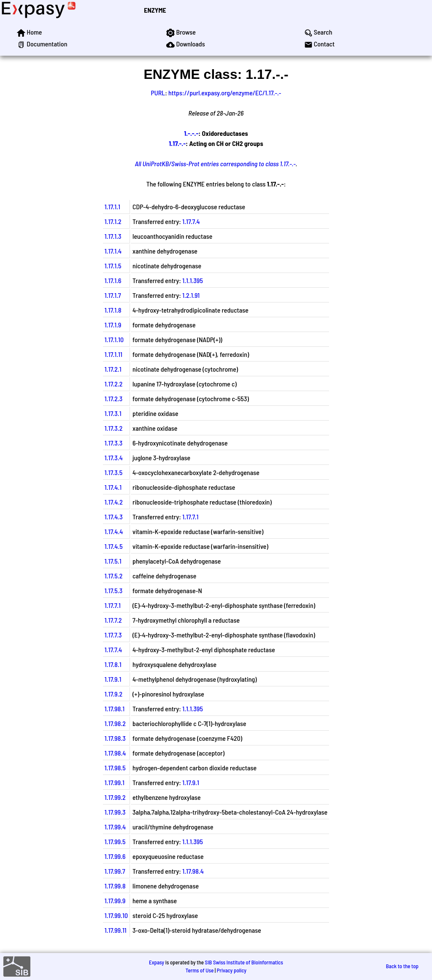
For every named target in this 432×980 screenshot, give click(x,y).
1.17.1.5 (113, 266)
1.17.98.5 (115, 768)
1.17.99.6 (115, 856)
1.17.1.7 (113, 295)
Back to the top (402, 966)
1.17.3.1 (113, 413)
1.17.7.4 (191, 221)
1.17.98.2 (115, 723)
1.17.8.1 (113, 664)
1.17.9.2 (113, 694)
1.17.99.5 (115, 841)
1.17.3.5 (113, 472)
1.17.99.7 (115, 871)
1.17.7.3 (113, 635)
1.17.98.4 (115, 753)
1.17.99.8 (115, 886)
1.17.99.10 (116, 915)
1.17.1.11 (113, 354)
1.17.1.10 (114, 339)
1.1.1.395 (193, 280)
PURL (158, 93)
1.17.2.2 (114, 384)
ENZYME (155, 10)
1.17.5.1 (113, 561)
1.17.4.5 (114, 546)
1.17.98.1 (115, 709)
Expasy (157, 962)
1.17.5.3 (113, 590)
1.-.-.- (191, 133)
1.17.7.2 (113, 620)
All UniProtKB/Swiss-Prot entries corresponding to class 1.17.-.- (215, 163)
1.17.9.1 (113, 679)
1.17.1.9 (113, 325)
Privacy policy (232, 970)
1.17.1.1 (112, 207)
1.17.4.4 (114, 531)
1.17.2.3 (114, 398)
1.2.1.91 (191, 295)
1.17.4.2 (114, 502)
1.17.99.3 (115, 812)
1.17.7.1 (190, 517)
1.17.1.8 (113, 310)
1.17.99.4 (115, 827)
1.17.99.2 (115, 797)
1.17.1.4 (113, 251)
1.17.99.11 (116, 930)
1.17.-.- (177, 143)
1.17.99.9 (115, 900)
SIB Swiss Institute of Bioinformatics (244, 962)
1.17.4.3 (114, 517)
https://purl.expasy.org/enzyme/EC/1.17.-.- (225, 93)
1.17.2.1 (113, 369)
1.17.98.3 (115, 738)
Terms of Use (200, 970)
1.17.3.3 (113, 443)
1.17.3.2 (114, 428)
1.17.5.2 (114, 576)
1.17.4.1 (113, 487)
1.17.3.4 (114, 458)
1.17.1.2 (113, 221)
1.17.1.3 (113, 236)
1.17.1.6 (113, 280)
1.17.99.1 (115, 782)
